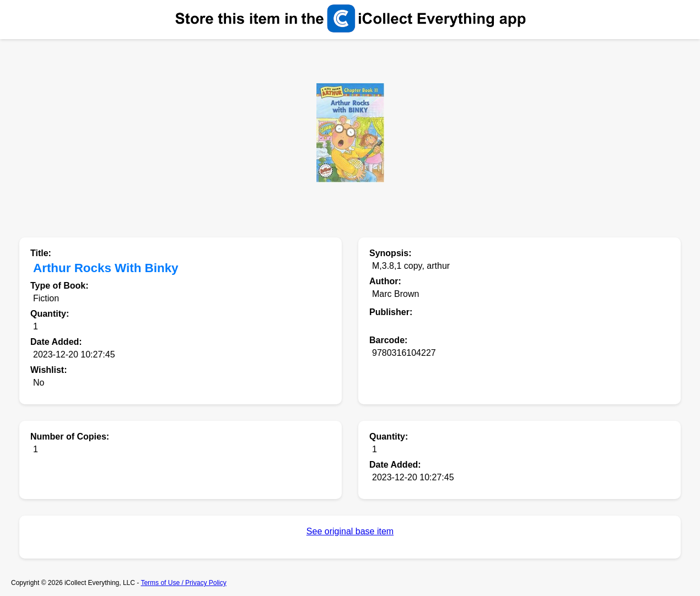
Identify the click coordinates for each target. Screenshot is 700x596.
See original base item (350, 531)
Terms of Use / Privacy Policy (183, 583)
